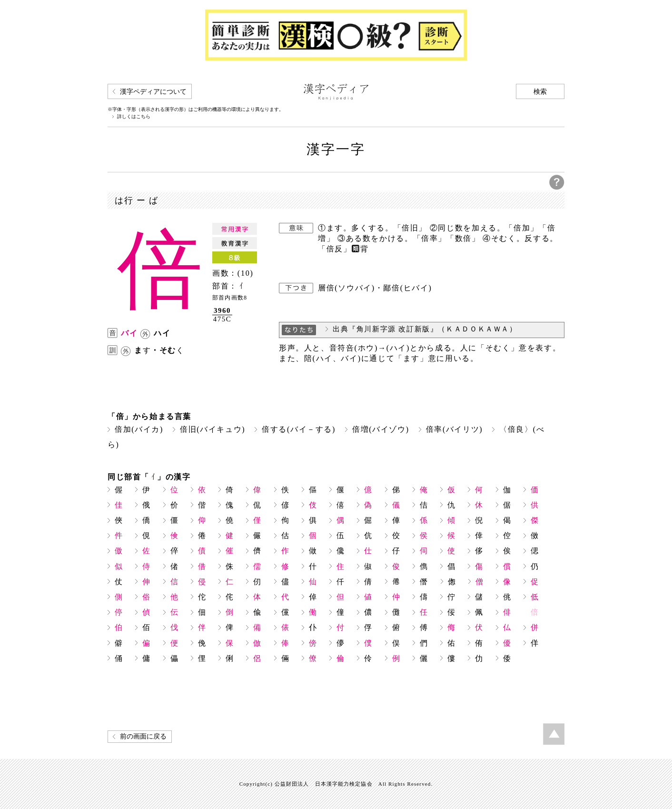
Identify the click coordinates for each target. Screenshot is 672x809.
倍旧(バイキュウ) (212, 429)
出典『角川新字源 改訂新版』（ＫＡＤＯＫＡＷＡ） (425, 329)
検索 (540, 92)
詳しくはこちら (134, 117)
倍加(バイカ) (139, 429)
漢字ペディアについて (153, 92)
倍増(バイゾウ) (381, 429)
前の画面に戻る (143, 736)
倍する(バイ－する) (299, 429)
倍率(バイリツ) (455, 429)
